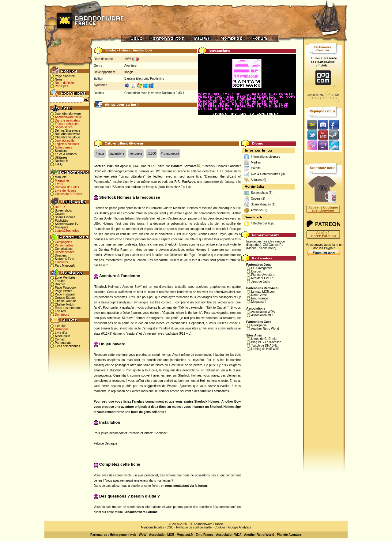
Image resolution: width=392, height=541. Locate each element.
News (59, 79)
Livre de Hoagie (66, 191)
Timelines (61, 262)
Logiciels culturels (67, 144)
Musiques (61, 227)
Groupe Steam (65, 298)
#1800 (152, 154)
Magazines (62, 180)
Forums (60, 281)
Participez (62, 86)
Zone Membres (65, 278)
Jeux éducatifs (65, 141)
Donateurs (62, 315)
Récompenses (65, 252)
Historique (62, 329)
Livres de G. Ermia (264, 339)
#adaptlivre (117, 154)
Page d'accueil (65, 76)
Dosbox (256, 271)
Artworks (257, 210)
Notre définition (65, 83)
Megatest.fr (259, 302)
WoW (143, 535)
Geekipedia (259, 325)
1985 (128, 59)
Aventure (130, 66)
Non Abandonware (67, 134)
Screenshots (63, 210)
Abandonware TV (67, 224)
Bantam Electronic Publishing (144, 79)
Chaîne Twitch (64, 304)
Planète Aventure (263, 275)
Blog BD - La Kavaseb (266, 342)
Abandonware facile (68, 117)
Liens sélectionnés (67, 346)
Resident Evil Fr (262, 278)
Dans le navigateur (68, 120)
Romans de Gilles (67, 187)
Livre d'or (61, 333)
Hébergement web (123, 535)
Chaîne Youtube (66, 301)
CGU (170, 527)
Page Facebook (66, 288)
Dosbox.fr (61, 161)
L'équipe (61, 326)
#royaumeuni (170, 154)
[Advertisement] (195, 126)
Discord (60, 284)
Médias (256, 162)
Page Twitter (63, 291)
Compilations (64, 249)
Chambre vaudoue (67, 137)
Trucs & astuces (66, 154)
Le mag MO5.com (263, 292)
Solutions (61, 151)
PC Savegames (262, 268)
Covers (60, 214)
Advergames (63, 147)
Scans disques (261, 204)
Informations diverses (265, 157)
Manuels (61, 177)
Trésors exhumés (67, 124)
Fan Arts (60, 311)
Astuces (256, 180)
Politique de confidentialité (194, 527)
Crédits (256, 168)
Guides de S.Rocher (69, 194)
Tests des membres (68, 308)
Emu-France (260, 298)
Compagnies (63, 242)
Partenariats (63, 343)
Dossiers (61, 255)
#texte (100, 154)
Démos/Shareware (68, 131)
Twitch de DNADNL (264, 346)
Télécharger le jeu (263, 223)
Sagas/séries (64, 127)
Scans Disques (65, 217)
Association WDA (263, 312)
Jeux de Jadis (260, 282)
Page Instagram (66, 294)
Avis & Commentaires (266, 174)
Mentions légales (152, 527)
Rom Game (259, 295)
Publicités (61, 221)
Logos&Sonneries (67, 231)
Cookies (220, 527)
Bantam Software (184, 166)
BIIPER (60, 207)
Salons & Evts (64, 259)
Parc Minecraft (65, 266)
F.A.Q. (59, 164)
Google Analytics (240, 527)
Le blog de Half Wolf (265, 349)
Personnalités (64, 245)
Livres (59, 184)
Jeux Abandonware (68, 114)
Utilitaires (61, 158)
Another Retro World (265, 329)
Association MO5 (263, 315)
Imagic (129, 72)
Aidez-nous (62, 336)
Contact (60, 339)
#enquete (136, 154)
